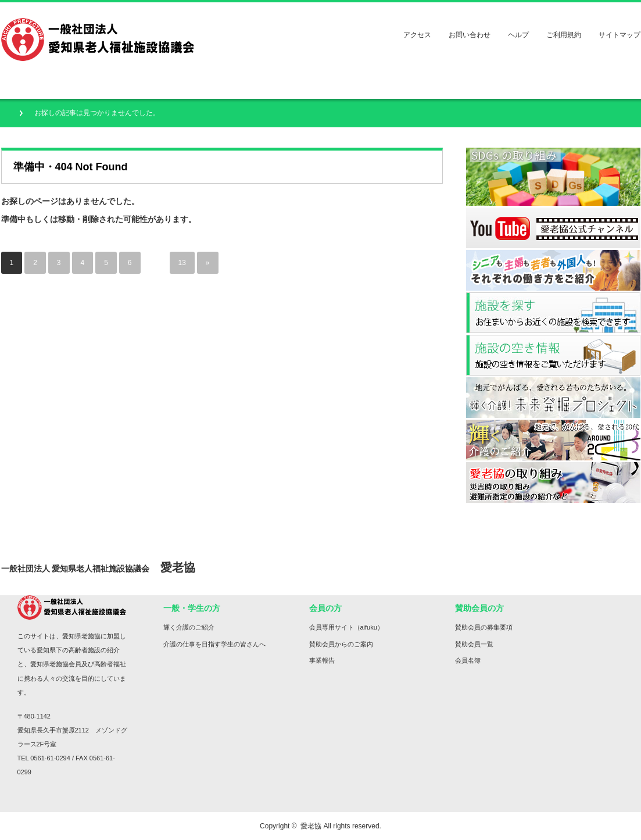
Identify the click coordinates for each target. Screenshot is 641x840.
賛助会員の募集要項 (484, 627)
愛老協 (311, 826)
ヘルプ (518, 35)
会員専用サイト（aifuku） (346, 627)
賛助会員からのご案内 (341, 644)
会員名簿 (468, 660)
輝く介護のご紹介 (189, 627)
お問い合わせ (470, 35)
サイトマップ (619, 35)
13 (182, 263)
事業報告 (322, 660)
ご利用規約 (564, 35)
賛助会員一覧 (474, 644)
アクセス (417, 35)
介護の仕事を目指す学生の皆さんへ (214, 644)
